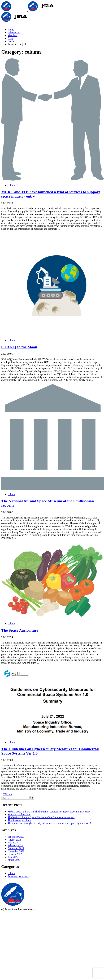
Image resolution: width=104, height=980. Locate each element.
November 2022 (16, 851)
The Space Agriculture (20, 630)
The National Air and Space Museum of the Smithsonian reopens (41, 817)
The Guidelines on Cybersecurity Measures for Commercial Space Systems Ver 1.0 (50, 823)
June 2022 (13, 857)
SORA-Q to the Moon (19, 347)
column (12, 185)
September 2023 (16, 837)
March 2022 (14, 860)
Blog (10, 38)
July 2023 (13, 843)
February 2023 (15, 845)
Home (11, 30)
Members (13, 35)
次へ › (8, 794)
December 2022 (16, 848)
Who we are (14, 32)
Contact (12, 41)
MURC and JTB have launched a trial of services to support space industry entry (49, 812)
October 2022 (15, 854)
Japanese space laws (18, 876)
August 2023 (14, 840)
